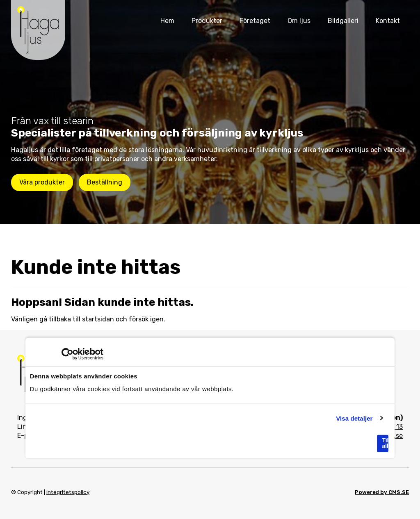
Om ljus (299, 21)
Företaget (255, 21)
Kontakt (388, 21)
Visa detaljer (354, 418)
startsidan (98, 319)
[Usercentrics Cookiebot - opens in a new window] (67, 354)
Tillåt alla (385, 443)
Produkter (207, 21)
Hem (167, 21)
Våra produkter (42, 182)
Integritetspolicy (68, 492)
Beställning (105, 182)
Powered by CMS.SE (382, 492)
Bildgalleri (343, 21)
